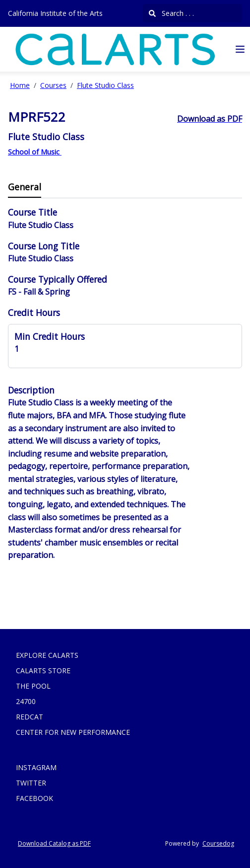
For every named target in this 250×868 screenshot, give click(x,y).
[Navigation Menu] (240, 49)
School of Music (35, 152)
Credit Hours (34, 313)
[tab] (25, 188)
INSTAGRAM (36, 767)
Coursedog (218, 843)
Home (20, 85)
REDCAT (30, 717)
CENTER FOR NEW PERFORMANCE (73, 732)
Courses (53, 85)
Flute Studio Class (105, 85)
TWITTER (31, 783)
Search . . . (171, 13)
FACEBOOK (34, 798)
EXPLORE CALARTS (47, 655)
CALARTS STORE (43, 671)
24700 (26, 701)
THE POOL (33, 686)
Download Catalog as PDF (54, 843)
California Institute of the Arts (55, 13)
